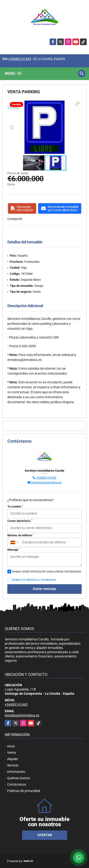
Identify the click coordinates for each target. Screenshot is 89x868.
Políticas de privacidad (24, 791)
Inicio (11, 746)
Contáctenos (17, 784)
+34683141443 (20, 59)
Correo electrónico (20, 521)
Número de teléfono (21, 535)
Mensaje (14, 550)
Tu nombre (15, 506)
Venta (12, 753)
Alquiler (13, 759)
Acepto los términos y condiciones (34, 580)
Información (16, 772)
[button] (77, 104)
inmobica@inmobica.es (46, 483)
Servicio (13, 765)
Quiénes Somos (19, 778)
